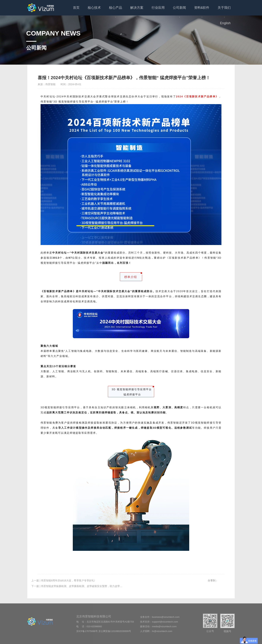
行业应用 (146, 8)
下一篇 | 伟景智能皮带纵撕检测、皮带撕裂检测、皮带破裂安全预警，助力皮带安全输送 (71, 586)
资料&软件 (186, 11)
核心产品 (106, 11)
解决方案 (126, 11)
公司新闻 (165, 11)
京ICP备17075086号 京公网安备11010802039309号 (104, 631)
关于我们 (207, 11)
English (226, 8)
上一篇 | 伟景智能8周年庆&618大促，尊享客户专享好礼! (54, 580)
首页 (69, 8)
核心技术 (86, 8)
